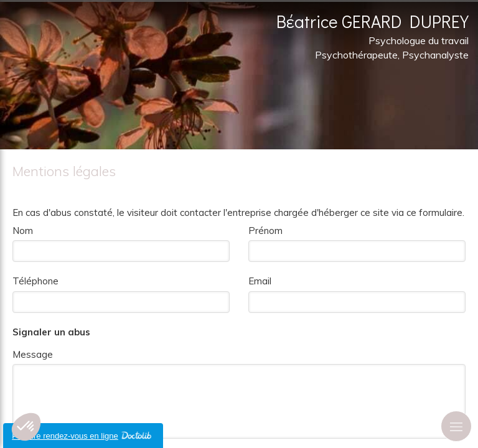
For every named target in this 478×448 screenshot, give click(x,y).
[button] (26, 427)
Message (33, 354)
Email (260, 281)
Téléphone (35, 281)
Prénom (265, 231)
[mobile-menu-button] (456, 426)
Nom (23, 231)
